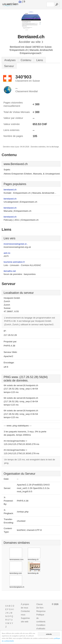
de (20, 2)
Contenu (26, 60)
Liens (40, 60)
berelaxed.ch (10, 190)
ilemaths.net (10, 271)
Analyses (10, 60)
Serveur (9, 66)
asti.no (7, 253)
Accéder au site (30, 42)
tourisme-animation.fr (14, 262)
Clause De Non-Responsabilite (43, 608)
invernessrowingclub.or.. (16, 244)
